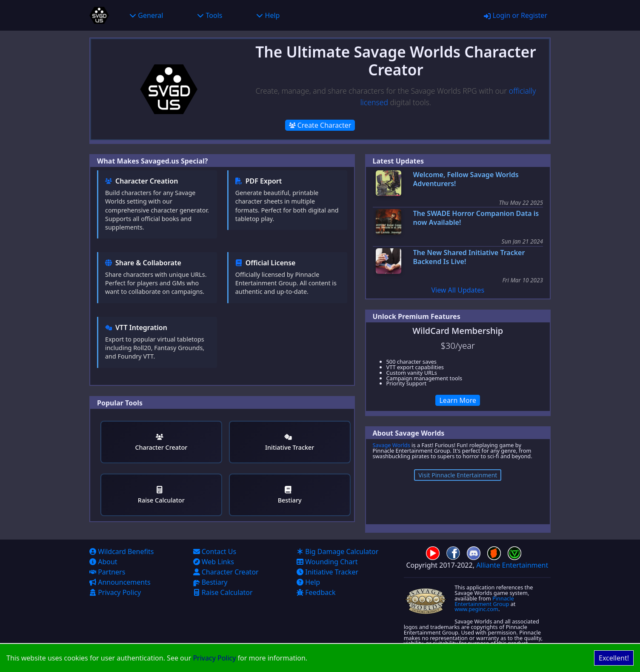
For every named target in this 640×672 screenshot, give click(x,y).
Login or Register (516, 15)
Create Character (320, 125)
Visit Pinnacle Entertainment (458, 475)
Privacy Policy (214, 658)
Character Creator (161, 442)
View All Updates (458, 290)
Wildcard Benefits (122, 551)
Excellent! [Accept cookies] (614, 658)
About (103, 562)
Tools (210, 15)
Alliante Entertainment (512, 565)
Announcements (120, 582)
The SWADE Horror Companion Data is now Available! (476, 218)
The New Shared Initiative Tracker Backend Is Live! (469, 257)
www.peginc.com (476, 609)
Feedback (316, 592)
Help (268, 15)
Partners (107, 572)
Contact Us (215, 551)
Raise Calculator (161, 495)
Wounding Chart (327, 562)
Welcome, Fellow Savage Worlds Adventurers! (466, 179)
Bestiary (290, 495)
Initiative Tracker (290, 442)
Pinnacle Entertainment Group (484, 601)
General (146, 15)
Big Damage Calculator (337, 551)
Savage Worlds (391, 445)
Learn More (458, 400)
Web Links (214, 562)
